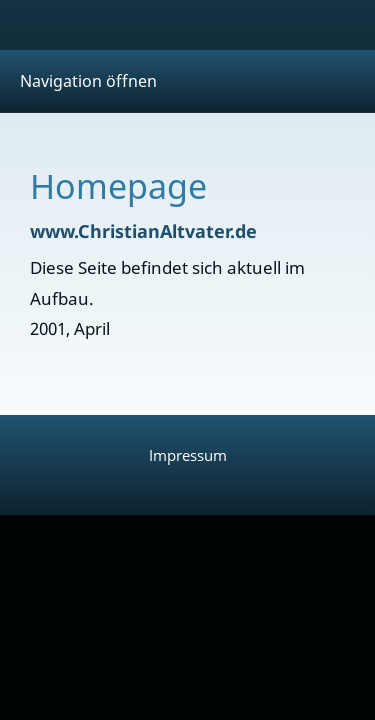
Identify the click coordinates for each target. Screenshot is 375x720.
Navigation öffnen (88, 81)
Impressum (188, 455)
